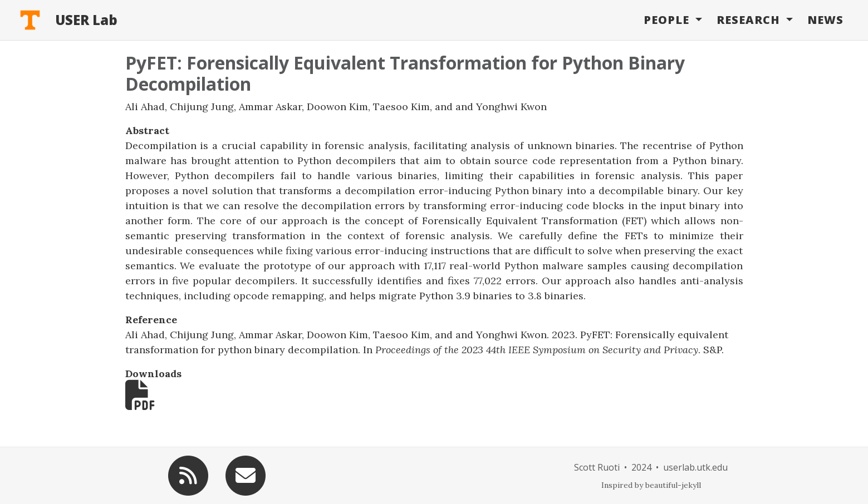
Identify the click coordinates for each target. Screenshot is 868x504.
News (825, 20)
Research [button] (750, 20)
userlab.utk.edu (695, 467)
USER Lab (86, 20)
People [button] (668, 20)
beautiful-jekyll (673, 485)
